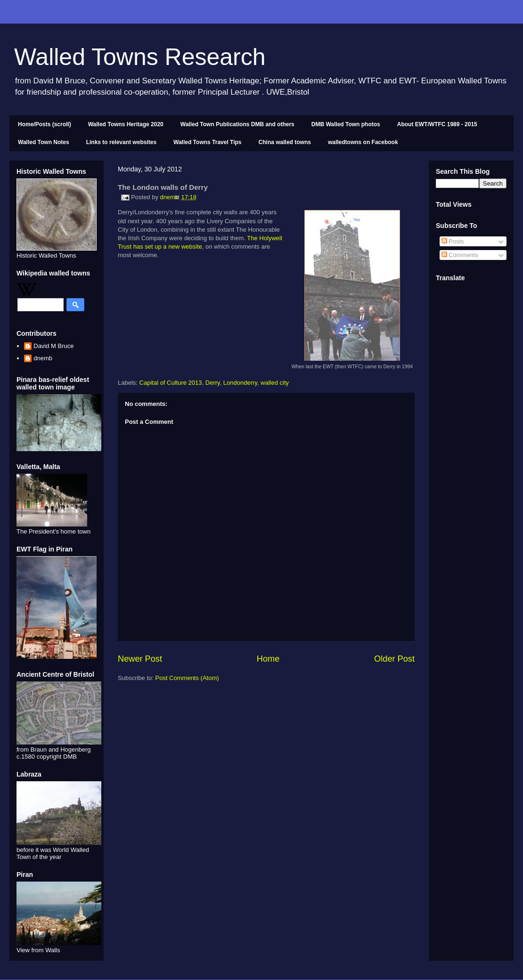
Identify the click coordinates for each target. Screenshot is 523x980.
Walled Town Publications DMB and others (237, 124)
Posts (453, 241)
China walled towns (285, 142)
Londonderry (240, 383)
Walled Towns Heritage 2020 (126, 124)
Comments (460, 255)
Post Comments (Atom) (187, 678)
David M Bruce (53, 346)
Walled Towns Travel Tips (207, 142)
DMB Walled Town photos (346, 124)
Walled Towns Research (140, 57)
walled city (275, 383)
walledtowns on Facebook (363, 142)
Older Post (394, 659)
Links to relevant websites (121, 142)
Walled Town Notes (44, 142)
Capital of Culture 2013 (171, 383)
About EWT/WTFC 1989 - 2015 (437, 124)
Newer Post (140, 659)
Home (268, 659)
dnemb (43, 358)
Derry (213, 383)
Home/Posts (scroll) (45, 124)
